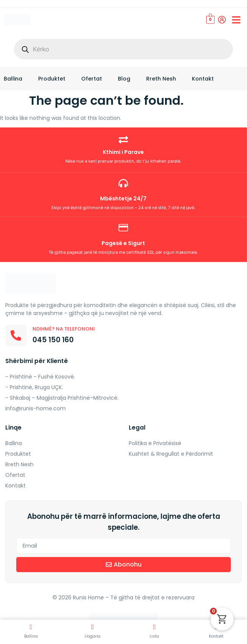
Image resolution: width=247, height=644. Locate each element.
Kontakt (203, 79)
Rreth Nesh (161, 79)
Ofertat (92, 79)
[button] (236, 20)
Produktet (52, 79)
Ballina (13, 79)
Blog (124, 79)
